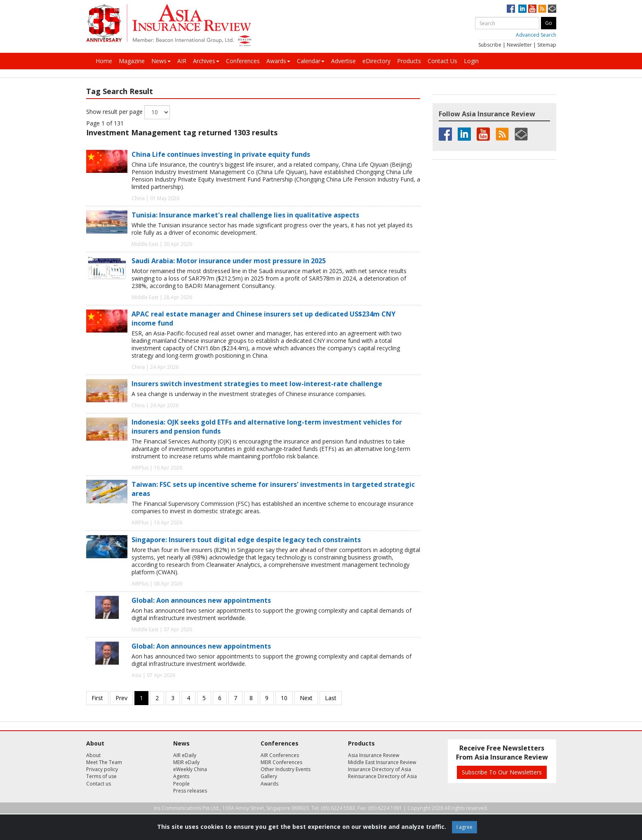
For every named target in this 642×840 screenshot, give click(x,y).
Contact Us (442, 61)
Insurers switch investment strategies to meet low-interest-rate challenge (257, 384)
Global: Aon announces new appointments (201, 600)
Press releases (190, 791)
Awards (278, 61)
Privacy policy (102, 769)
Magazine (132, 61)
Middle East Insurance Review (382, 762)
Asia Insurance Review (374, 755)
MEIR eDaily (186, 762)
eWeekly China (190, 769)
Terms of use (101, 776)
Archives (206, 61)
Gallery (269, 776)
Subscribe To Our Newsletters (502, 772)
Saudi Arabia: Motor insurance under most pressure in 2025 (229, 261)
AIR (182, 61)
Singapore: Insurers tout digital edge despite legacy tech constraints (246, 540)
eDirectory (376, 61)
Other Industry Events (286, 769)
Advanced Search (536, 35)
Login (471, 61)
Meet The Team (104, 762)
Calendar (311, 61)
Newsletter (519, 45)
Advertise (343, 61)
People (181, 784)
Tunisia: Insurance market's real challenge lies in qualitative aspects (245, 215)
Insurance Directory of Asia (380, 769)
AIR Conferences (280, 755)
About (93, 755)
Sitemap (547, 45)
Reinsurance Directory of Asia (382, 776)
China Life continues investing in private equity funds (221, 154)
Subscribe (490, 45)
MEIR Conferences (281, 762)
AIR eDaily (185, 755)
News (161, 61)
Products (409, 61)
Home (104, 61)
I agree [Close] (464, 827)
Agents (181, 776)
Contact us (99, 784)
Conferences (243, 61)
